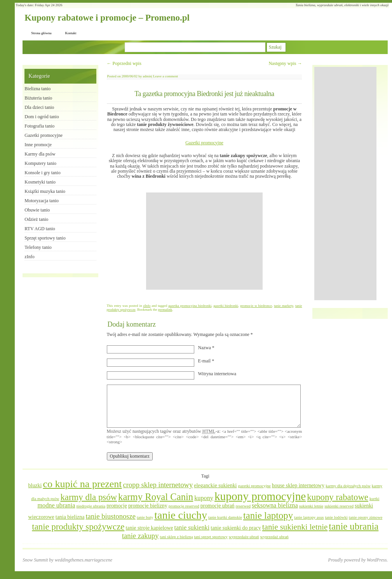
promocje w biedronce (256, 306)
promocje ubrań (218, 506)
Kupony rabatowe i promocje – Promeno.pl (107, 18)
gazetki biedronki (226, 306)
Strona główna (41, 33)
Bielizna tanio (37, 89)
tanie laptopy (268, 515)
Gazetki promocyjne (204, 143)
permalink (165, 310)
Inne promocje (38, 145)
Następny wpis (285, 63)
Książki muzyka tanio (45, 191)
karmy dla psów (89, 497)
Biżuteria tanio (38, 98)
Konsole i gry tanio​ (42, 173)
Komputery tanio (40, 163)
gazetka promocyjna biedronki (190, 306)
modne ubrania (56, 506)
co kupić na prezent (82, 484)
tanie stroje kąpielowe (149, 528)
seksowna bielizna (275, 506)
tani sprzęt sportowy (211, 537)
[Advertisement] (204, 241)
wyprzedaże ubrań (244, 537)
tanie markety (283, 306)
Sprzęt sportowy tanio (45, 238)
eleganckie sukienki (215, 485)
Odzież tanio (36, 219)
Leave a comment (166, 76)
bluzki (35, 485)
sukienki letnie (311, 506)
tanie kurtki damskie (225, 517)
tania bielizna (70, 517)
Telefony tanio (38, 247)
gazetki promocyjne (254, 486)
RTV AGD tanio (40, 229)
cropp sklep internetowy (158, 485)
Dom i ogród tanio (42, 117)
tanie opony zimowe (366, 517)
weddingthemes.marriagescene (84, 560)
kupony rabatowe (338, 497)
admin (147, 76)
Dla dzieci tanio (39, 107)
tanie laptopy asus (309, 517)
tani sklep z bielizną (176, 537)
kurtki (374, 499)
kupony (204, 498)
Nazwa (206, 348)
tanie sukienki (192, 528)
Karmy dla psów (40, 154)
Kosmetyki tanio (40, 182)
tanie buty (145, 517)
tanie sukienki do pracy (236, 528)
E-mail (206, 361)
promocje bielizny (148, 506)
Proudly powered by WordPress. (358, 560)
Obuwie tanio (37, 210)
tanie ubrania (354, 526)
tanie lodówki (336, 517)
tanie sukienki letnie (295, 527)
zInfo (147, 306)
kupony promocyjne (260, 496)
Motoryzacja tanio (42, 201)
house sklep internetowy (298, 485)
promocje (117, 506)
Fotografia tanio (39, 126)
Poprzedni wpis (124, 63)
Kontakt (71, 33)
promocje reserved (184, 506)
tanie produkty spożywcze (78, 527)
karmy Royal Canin (156, 497)
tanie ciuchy (181, 515)
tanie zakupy (140, 536)
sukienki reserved (339, 506)
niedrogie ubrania (91, 506)
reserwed (243, 506)
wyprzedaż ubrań (274, 537)
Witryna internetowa (217, 374)
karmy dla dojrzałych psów (348, 486)
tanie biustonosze (111, 516)
